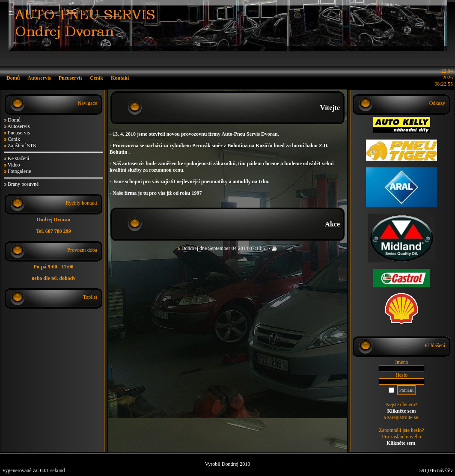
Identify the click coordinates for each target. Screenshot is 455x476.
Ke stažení (18, 158)
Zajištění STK (22, 146)
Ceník (14, 139)
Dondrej (190, 248)
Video (14, 165)
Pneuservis (19, 133)
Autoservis (18, 126)
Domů (14, 120)
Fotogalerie (19, 171)
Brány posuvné (23, 184)
